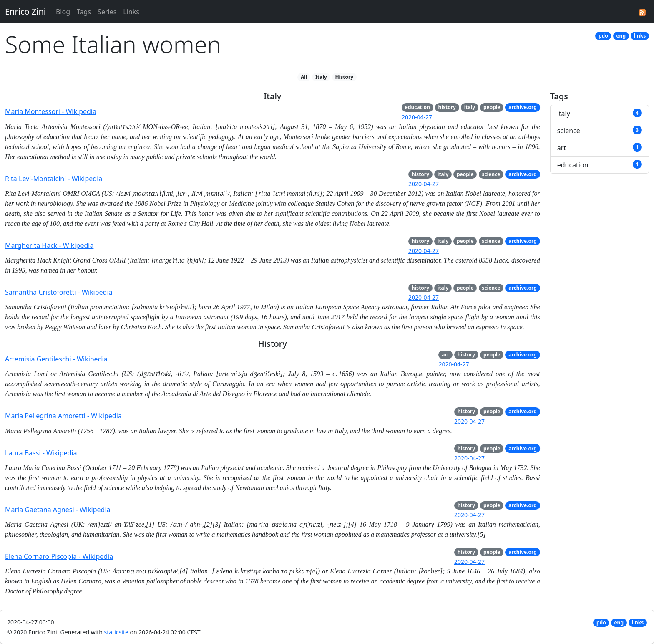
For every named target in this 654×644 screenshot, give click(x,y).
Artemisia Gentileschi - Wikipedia (56, 359)
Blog (63, 12)
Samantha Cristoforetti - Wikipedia (59, 292)
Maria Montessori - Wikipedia (51, 111)
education (418, 107)
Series (107, 12)
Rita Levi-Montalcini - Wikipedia (54, 179)
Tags (84, 12)
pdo (603, 36)
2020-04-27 (417, 117)
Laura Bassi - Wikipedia (41, 453)
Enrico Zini (25, 11)
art (445, 355)
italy (470, 107)
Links (131, 12)
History (344, 77)
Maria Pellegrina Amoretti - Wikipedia (63, 416)
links (640, 36)
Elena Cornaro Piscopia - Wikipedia (59, 556)
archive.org (523, 107)
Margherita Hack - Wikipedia (49, 245)
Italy (321, 77)
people (492, 107)
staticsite (116, 632)
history (447, 107)
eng (621, 36)
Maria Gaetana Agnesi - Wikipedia (58, 510)
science (491, 174)
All (304, 77)
